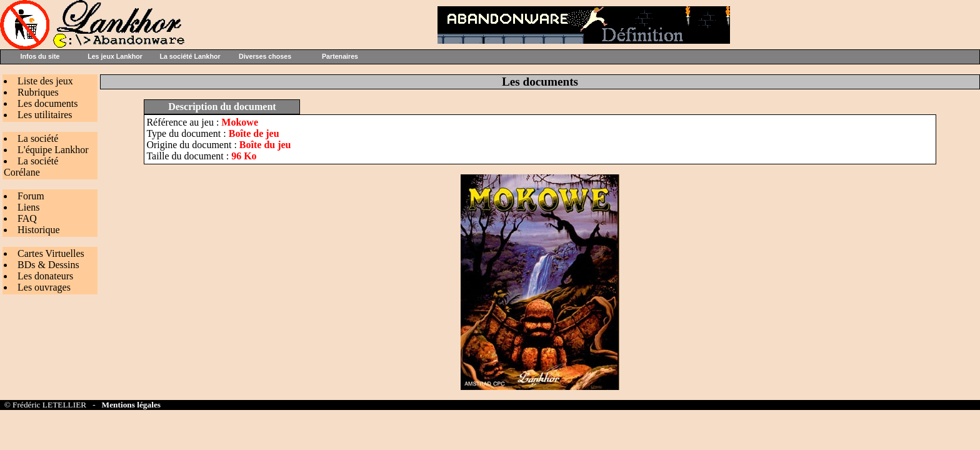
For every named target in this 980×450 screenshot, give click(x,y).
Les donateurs (45, 276)
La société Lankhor (190, 56)
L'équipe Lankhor (53, 150)
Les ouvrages (44, 287)
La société (38, 138)
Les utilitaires (45, 115)
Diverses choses (265, 56)
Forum (31, 196)
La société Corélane (31, 167)
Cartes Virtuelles (51, 253)
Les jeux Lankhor (115, 56)
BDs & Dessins (48, 265)
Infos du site (40, 56)
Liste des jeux (45, 81)
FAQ (27, 218)
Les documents (47, 103)
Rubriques (38, 92)
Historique (39, 230)
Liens (29, 207)
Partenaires (340, 56)
